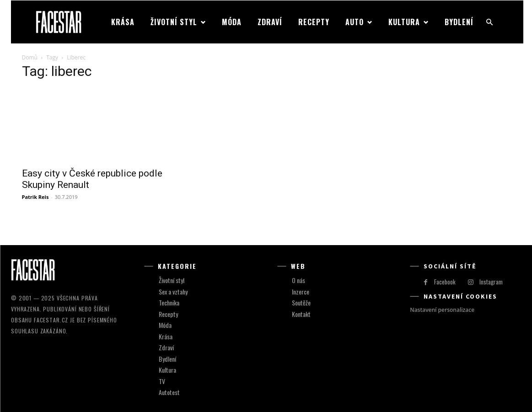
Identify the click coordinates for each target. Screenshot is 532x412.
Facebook (445, 282)
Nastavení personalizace (442, 310)
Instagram (491, 282)
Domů (30, 57)
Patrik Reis (35, 197)
